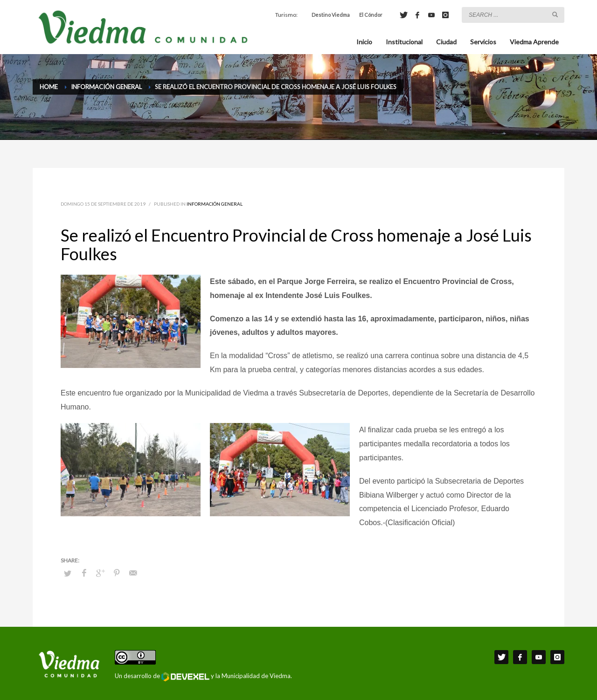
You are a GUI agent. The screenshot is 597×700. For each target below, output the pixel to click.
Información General (215, 204)
